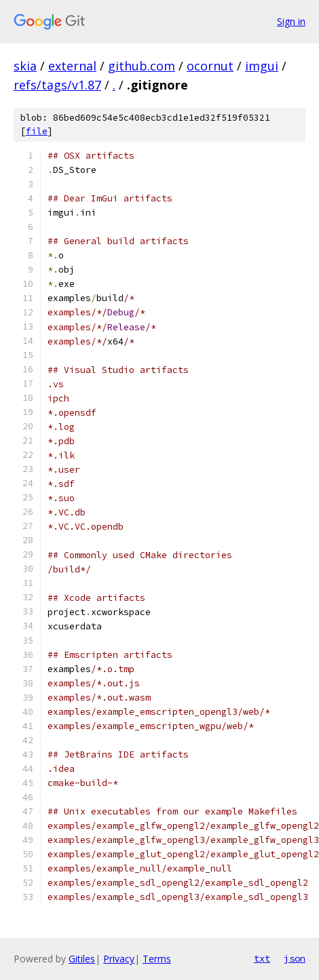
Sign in (291, 21)
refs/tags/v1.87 (57, 85)
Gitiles (82, 959)
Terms (157, 959)
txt (262, 958)
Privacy (119, 959)
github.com (142, 66)
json (295, 958)
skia (25, 66)
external (72, 66)
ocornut (210, 66)
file (37, 131)
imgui (262, 66)
